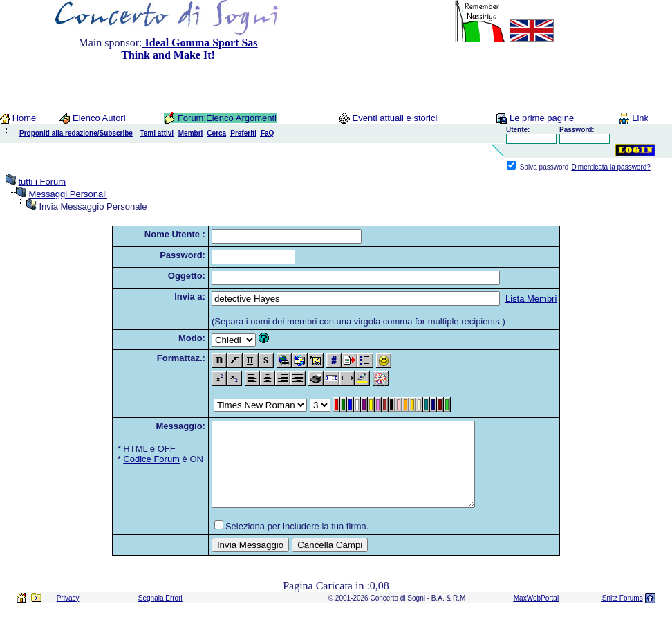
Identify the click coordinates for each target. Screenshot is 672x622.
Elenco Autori (99, 118)
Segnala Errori (160, 615)
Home (25, 118)
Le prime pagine (542, 118)
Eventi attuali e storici (396, 118)
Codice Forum (151, 459)
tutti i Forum (42, 182)
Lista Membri (531, 299)
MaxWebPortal (536, 615)
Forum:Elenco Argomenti (227, 118)
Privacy (68, 615)
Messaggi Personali (67, 194)
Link (641, 118)
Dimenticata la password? (611, 167)
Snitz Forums (623, 615)
